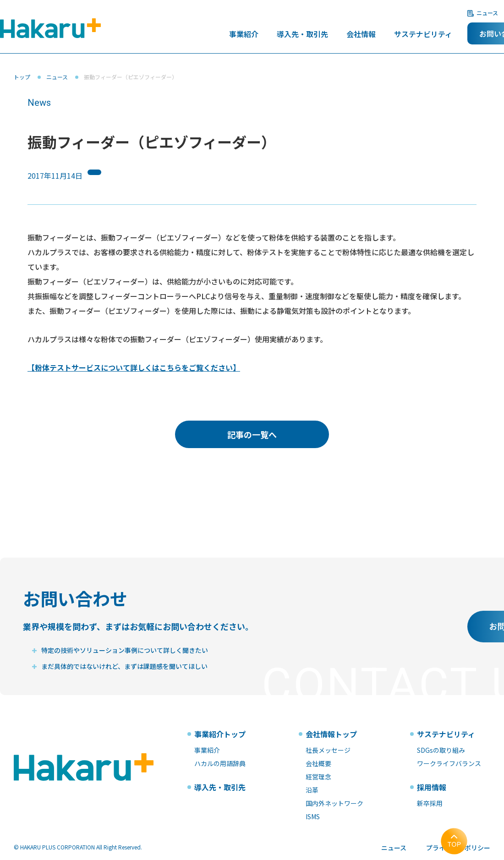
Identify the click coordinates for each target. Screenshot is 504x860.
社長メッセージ (328, 750)
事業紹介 (244, 35)
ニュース (487, 13)
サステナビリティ (423, 35)
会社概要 (318, 763)
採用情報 (432, 787)
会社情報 (361, 35)
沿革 (312, 790)
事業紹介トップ (220, 734)
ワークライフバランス (449, 763)
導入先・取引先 (302, 35)
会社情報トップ (331, 734)
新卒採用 (430, 803)
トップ (22, 77)
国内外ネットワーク (334, 803)
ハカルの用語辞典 (220, 763)
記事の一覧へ (252, 434)
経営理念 (318, 777)
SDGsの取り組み (441, 750)
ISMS (313, 816)
